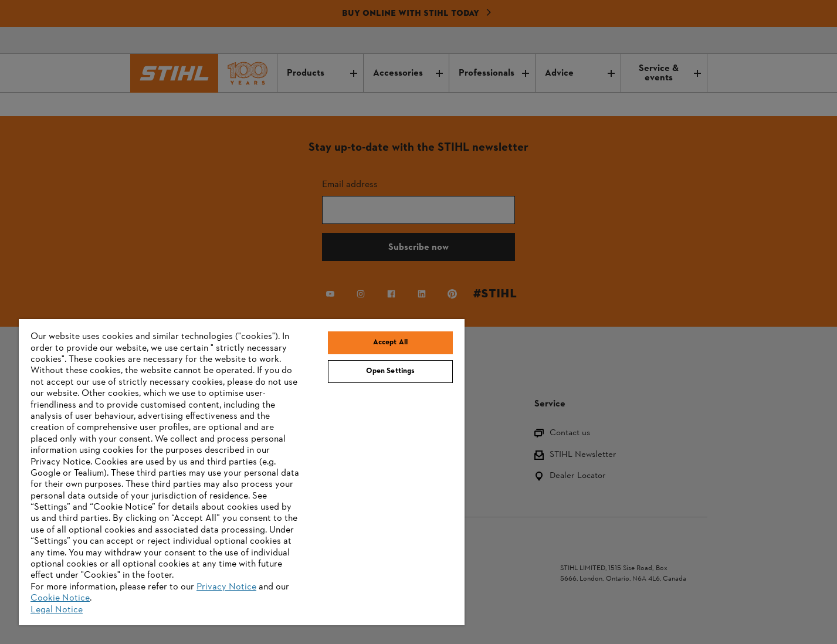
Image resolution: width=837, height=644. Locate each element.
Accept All (390, 343)
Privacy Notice (226, 587)
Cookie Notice (60, 598)
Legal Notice (57, 610)
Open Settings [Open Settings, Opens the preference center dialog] (391, 371)
